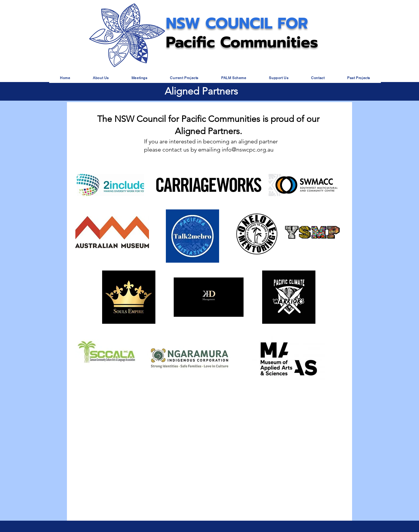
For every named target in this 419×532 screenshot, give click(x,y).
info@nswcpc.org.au (248, 150)
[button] (101, 78)
